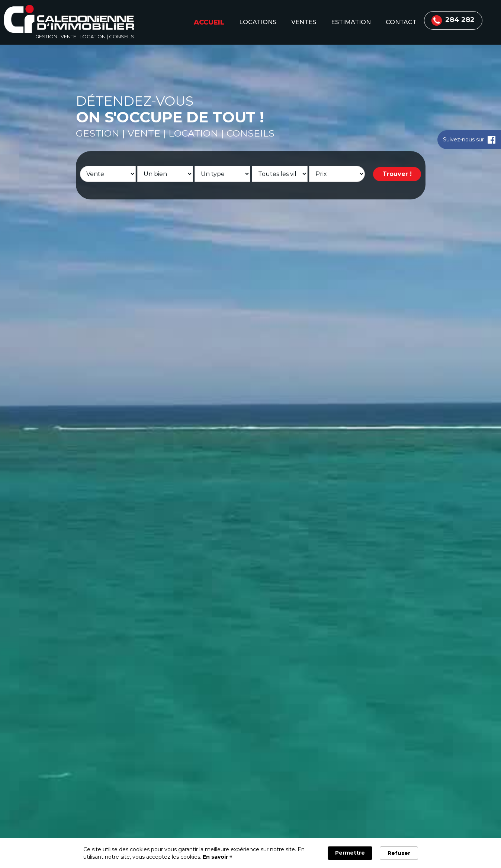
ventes (304, 22)
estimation (351, 22)
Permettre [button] (350, 853)
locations (258, 22)
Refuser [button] (399, 853)
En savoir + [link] (218, 857)
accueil (209, 22)
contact (401, 22)
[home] (69, 20)
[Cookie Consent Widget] (250, 853)
